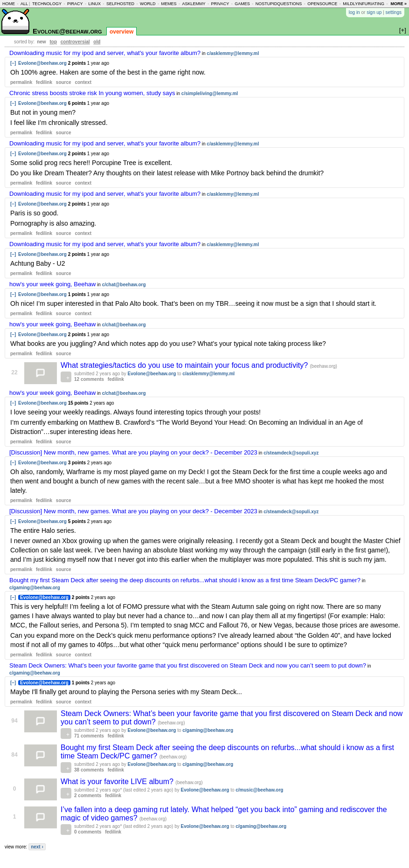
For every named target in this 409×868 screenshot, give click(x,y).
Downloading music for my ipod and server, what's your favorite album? (105, 53)
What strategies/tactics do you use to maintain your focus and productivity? (185, 365)
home (9, 4)
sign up (374, 12)
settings (394, 12)
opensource (322, 4)
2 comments (88, 796)
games (242, 4)
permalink (21, 82)
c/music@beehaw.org (259, 790)
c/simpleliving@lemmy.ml (210, 93)
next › (37, 847)
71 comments (89, 736)
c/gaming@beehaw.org (35, 588)
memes (169, 4)
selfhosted (120, 4)
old (97, 42)
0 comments (88, 832)
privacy (220, 4)
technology (47, 4)
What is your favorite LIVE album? (118, 782)
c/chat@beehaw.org (124, 285)
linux (94, 4)
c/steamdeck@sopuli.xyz (291, 453)
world (148, 4)
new (41, 42)
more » (399, 4)
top (53, 42)
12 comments (89, 379)
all (24, 4)
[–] (13, 63)
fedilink (44, 82)
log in (354, 12)
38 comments (89, 770)
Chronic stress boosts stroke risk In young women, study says (92, 93)
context (83, 82)
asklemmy (194, 4)
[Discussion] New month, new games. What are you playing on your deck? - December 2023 (133, 452)
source (64, 82)
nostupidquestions (279, 4)
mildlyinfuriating (364, 4)
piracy (75, 4)
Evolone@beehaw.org (67, 31)
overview (121, 32)
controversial (75, 42)
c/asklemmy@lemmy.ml (233, 53)
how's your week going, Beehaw (52, 284)
